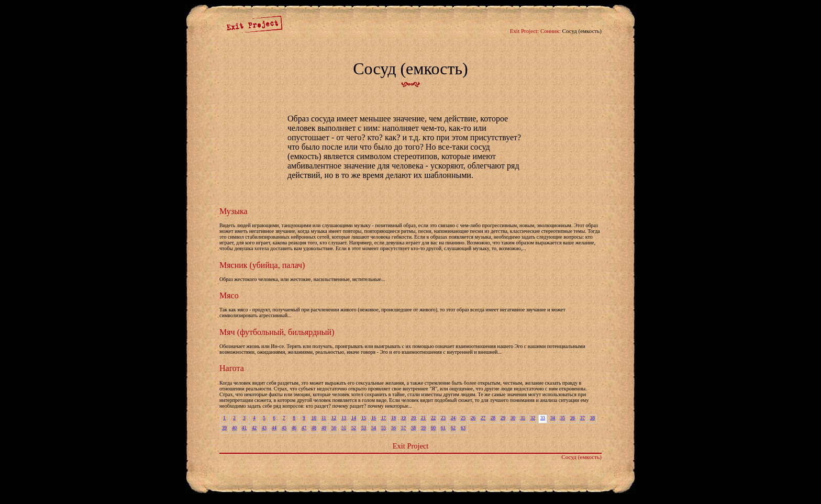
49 (324, 428)
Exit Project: (524, 31)
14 (354, 418)
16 (374, 418)
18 (393, 418)
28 (493, 418)
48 (314, 428)
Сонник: (551, 31)
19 (403, 418)
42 (254, 428)
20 (413, 418)
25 (463, 418)
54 (374, 428)
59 (423, 428)
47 (304, 428)
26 (473, 418)
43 (264, 428)
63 (463, 428)
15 (364, 418)
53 (364, 428)
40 (234, 428)
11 (324, 418)
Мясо (229, 295)
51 (344, 428)
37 (583, 418)
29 (503, 418)
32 (533, 418)
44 (274, 428)
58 (413, 428)
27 (483, 418)
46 (294, 428)
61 (443, 428)
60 (433, 428)
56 (393, 428)
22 (433, 418)
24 (453, 418)
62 (453, 428)
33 (543, 418)
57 (403, 428)
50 (334, 428)
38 (592, 418)
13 (344, 418)
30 (513, 418)
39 (224, 428)
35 (563, 418)
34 (553, 418)
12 (334, 418)
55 (384, 428)
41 (244, 428)
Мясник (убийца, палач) (262, 265)
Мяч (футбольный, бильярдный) (277, 332)
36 (573, 418)
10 (314, 418)
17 (384, 418)
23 (443, 418)
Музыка (234, 211)
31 (523, 418)
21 (423, 418)
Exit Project (410, 446)
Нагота (232, 368)
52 (354, 428)
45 (284, 428)
